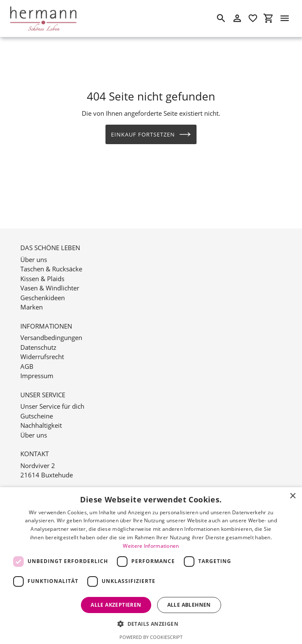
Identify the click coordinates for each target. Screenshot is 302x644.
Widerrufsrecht (42, 347)
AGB (27, 357)
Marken (32, 297)
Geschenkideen (43, 288)
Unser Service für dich (52, 396)
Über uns (34, 250)
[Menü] (285, 18)
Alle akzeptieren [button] (116, 605)
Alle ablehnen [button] (189, 605)
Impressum (37, 366)
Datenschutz (38, 337)
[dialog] (151, 566)
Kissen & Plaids (42, 269)
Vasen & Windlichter (50, 278)
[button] (151, 624)
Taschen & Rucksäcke (51, 259)
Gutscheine (37, 406)
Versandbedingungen (51, 328)
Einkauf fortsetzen (151, 134)
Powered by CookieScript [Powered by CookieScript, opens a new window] (151, 637)
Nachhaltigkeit (41, 415)
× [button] (292, 496)
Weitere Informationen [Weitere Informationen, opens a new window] (151, 546)
